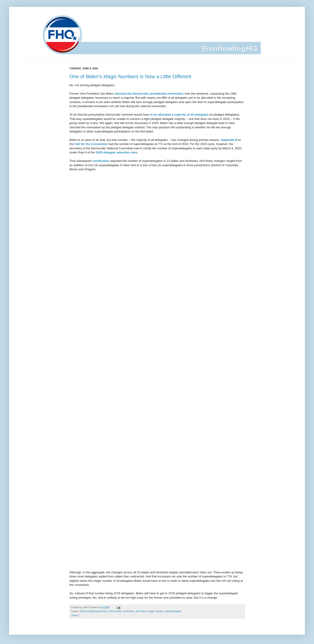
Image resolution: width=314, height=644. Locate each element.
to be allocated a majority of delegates (179, 115)
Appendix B (229, 140)
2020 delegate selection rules (117, 152)
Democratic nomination (122, 611)
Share (75, 615)
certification (101, 161)
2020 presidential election (94, 611)
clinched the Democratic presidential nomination (149, 94)
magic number (156, 611)
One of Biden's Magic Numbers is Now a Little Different (130, 76)
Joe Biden (141, 611)
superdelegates (173, 611)
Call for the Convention (91, 144)
